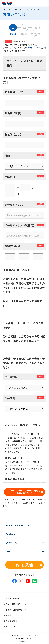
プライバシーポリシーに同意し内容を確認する (24, 492)
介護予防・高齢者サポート (15, 610)
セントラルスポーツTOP (10, 9)
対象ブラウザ (34, 48)
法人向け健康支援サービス (15, 604)
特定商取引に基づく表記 (25, 639)
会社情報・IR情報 (11, 598)
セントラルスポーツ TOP (18, 525)
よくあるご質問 (10, 621)
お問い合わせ (9, 626)
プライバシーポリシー (30, 635)
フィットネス (12, 543)
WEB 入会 (24, 565)
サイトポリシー (16, 635)
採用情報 (7, 615)
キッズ (9, 551)
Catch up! (11, 534)
